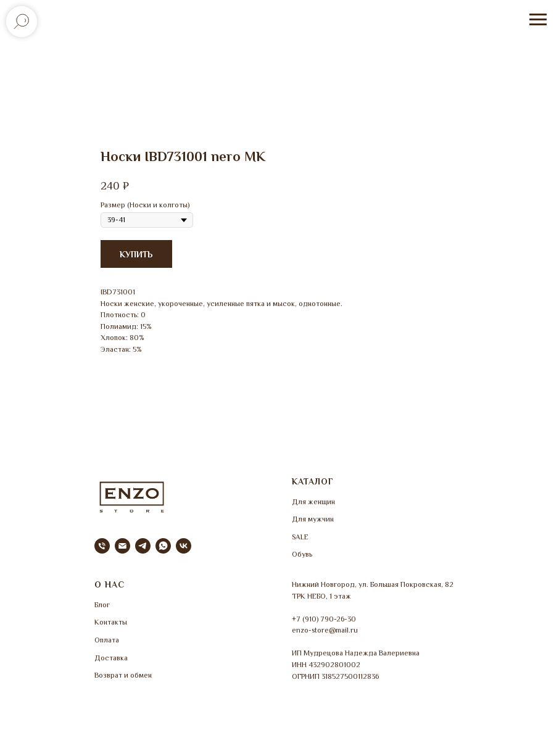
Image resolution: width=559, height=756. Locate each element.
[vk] (184, 546)
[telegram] (143, 546)
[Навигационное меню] (538, 20)
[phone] (102, 546)
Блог (102, 605)
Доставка (111, 658)
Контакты (111, 622)
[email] (122, 546)
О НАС (110, 584)
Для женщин (313, 502)
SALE (300, 537)
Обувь (302, 554)
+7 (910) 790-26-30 (324, 619)
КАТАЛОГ (313, 481)
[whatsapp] (163, 546)
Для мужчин (313, 519)
